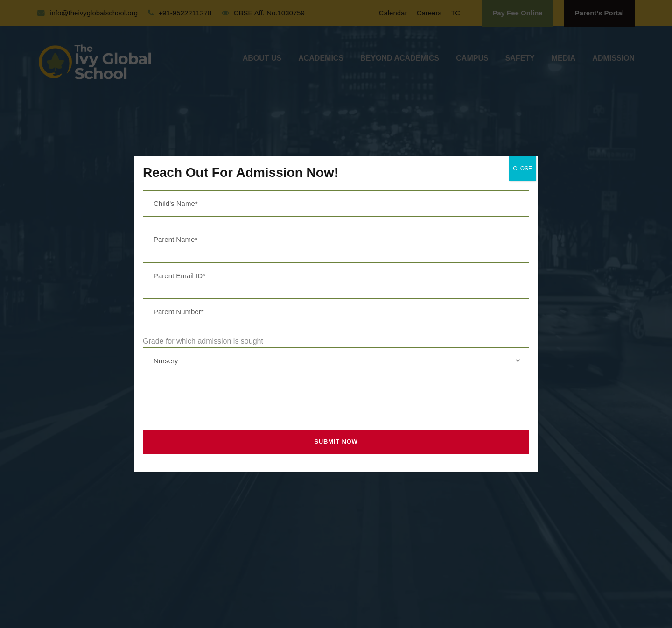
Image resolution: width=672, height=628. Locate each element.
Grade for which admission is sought (203, 341)
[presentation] (210, 402)
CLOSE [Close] (522, 169)
